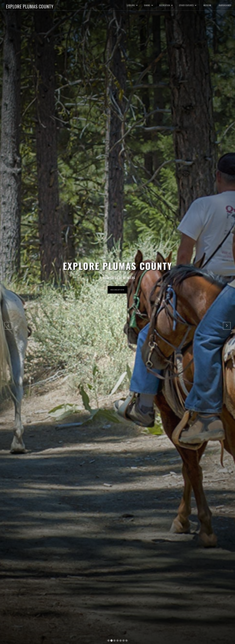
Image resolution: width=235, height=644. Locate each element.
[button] (132, 5)
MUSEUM (207, 5)
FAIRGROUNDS (225, 5)
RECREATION (117, 290)
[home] (30, 5)
